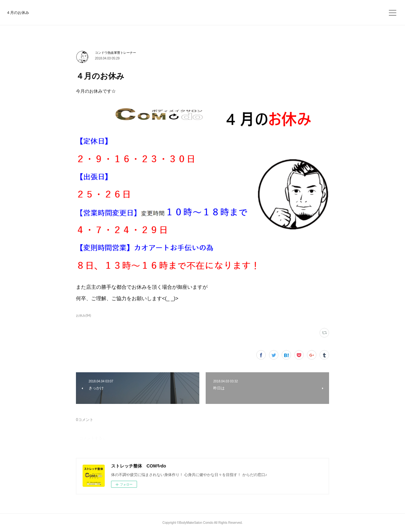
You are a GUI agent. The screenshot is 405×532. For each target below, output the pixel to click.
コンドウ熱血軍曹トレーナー (115, 53)
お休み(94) (84, 315)
